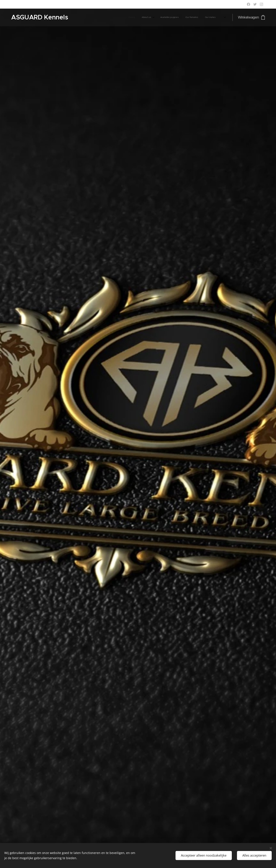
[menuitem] (150, 17)
